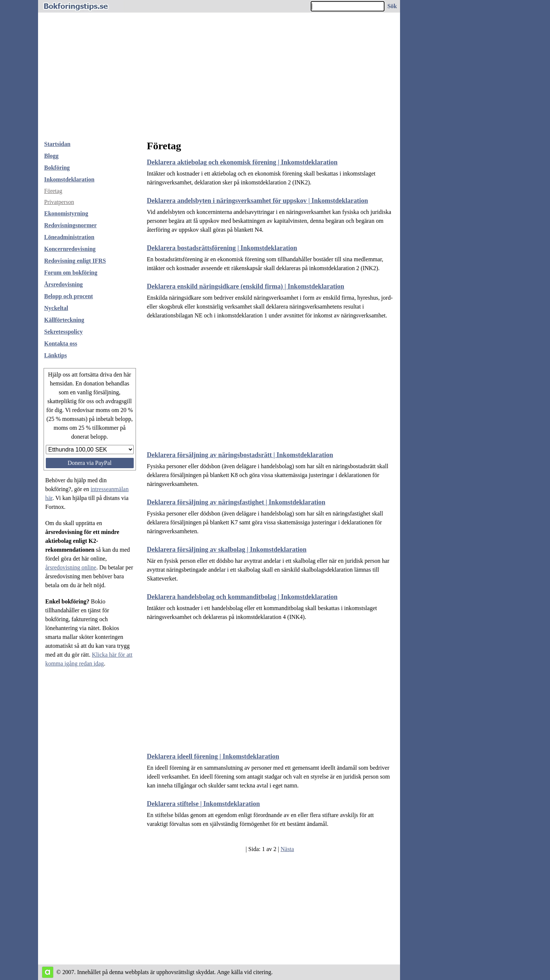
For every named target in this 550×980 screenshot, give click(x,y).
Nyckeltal (56, 308)
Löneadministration (69, 237)
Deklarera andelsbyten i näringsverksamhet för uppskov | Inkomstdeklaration (258, 201)
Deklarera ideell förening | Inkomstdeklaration (213, 756)
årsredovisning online (71, 567)
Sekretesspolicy (64, 332)
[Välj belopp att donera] (90, 450)
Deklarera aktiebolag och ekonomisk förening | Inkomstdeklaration (242, 162)
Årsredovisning (64, 284)
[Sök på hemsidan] (393, 6)
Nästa (287, 849)
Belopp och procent (69, 296)
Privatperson (59, 202)
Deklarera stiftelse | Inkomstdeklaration (204, 804)
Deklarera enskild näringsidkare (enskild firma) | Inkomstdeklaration (246, 286)
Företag (53, 191)
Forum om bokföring (71, 273)
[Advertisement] (219, 79)
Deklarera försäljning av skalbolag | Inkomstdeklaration (227, 549)
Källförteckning (64, 320)
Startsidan (57, 144)
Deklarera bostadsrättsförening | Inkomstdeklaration (222, 248)
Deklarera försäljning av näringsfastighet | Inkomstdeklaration (236, 502)
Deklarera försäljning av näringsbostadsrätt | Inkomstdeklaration (240, 455)
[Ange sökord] (348, 6)
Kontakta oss (61, 343)
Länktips (56, 355)
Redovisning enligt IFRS (75, 261)
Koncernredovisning (70, 249)
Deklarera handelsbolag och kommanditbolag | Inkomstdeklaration (242, 597)
